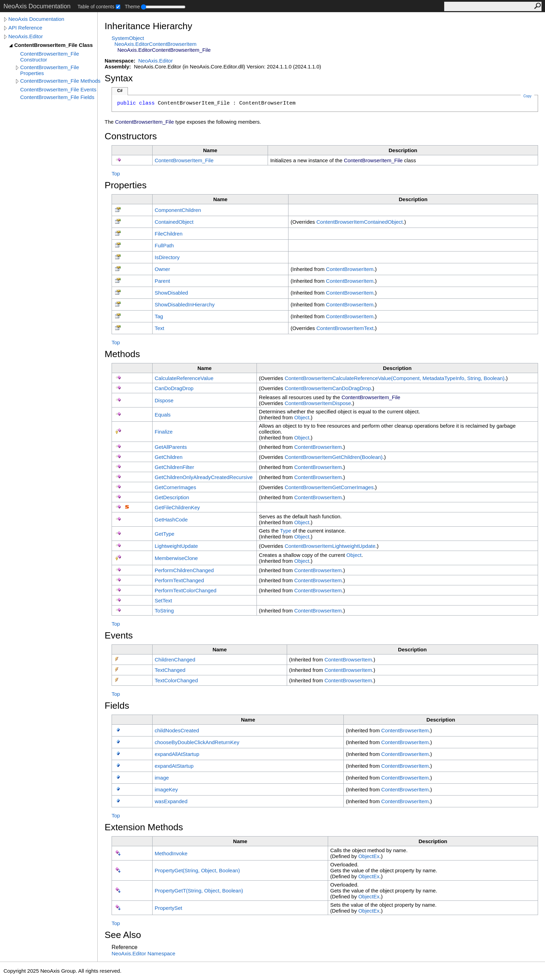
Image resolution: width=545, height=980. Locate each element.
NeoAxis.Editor (26, 36)
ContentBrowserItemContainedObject (360, 222)
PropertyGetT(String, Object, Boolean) (199, 891)
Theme (132, 7)
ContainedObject (174, 222)
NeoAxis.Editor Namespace (143, 953)
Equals (163, 415)
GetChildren (169, 457)
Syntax (119, 78)
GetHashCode (171, 520)
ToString (164, 611)
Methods (122, 354)
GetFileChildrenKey (177, 507)
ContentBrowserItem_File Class (54, 45)
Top (116, 174)
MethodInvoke (171, 853)
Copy (527, 96)
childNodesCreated (177, 730)
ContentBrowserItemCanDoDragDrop (328, 388)
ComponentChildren (178, 210)
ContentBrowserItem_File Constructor (50, 57)
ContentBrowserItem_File (184, 160)
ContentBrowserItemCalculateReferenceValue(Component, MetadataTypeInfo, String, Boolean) (395, 378)
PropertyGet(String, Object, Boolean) (197, 870)
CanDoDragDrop (174, 388)
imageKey (166, 789)
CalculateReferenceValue (184, 378)
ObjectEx (369, 856)
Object (302, 417)
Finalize (164, 432)
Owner (162, 269)
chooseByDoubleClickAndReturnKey (197, 742)
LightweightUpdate (176, 546)
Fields (117, 706)
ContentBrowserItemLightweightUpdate (330, 546)
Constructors (131, 136)
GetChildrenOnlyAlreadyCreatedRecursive (204, 477)
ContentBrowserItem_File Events (58, 89)
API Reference (25, 28)
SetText (163, 600)
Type (286, 531)
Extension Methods (144, 827)
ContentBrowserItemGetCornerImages (329, 487)
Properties (126, 185)
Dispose (164, 400)
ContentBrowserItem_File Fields (57, 97)
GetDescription (172, 497)
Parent (162, 281)
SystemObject (128, 38)
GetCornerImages (175, 487)
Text (160, 328)
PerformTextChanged (179, 580)
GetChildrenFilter (174, 467)
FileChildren (169, 234)
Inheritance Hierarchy (148, 26)
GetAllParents (171, 447)
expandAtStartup (174, 766)
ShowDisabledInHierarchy (185, 304)
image (162, 778)
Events (119, 635)
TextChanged (170, 670)
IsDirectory (167, 257)
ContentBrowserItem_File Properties (50, 70)
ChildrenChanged (175, 660)
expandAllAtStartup (177, 754)
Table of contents (96, 7)
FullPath (164, 245)
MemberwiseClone (176, 558)
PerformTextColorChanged (186, 590)
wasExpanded (171, 801)
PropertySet (168, 908)
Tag (159, 316)
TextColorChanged (176, 680)
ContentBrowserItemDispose (318, 403)
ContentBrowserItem (350, 269)
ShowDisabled (171, 293)
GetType (165, 534)
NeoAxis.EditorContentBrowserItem (155, 44)
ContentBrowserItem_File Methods (60, 81)
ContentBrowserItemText (345, 328)
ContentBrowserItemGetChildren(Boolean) (334, 457)
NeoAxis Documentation (36, 19)
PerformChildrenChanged (184, 570)
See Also (123, 935)
